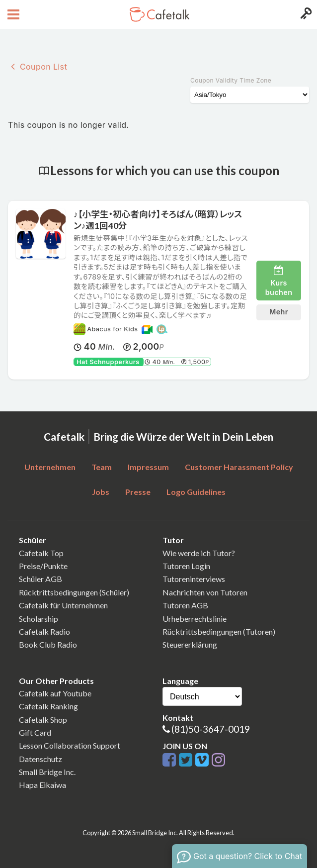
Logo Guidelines (196, 492)
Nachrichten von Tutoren (205, 592)
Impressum (148, 467)
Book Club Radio (48, 644)
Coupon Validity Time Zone (231, 80)
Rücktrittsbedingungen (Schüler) (74, 592)
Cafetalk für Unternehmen (63, 605)
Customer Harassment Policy (239, 467)
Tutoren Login (186, 566)
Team (102, 467)
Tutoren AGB (185, 605)
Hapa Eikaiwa (42, 785)
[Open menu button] (12, 14)
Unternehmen (50, 467)
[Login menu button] (305, 14)
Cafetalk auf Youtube (55, 693)
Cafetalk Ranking (48, 706)
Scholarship (39, 619)
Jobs (101, 492)
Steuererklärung (190, 644)
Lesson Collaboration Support (70, 745)
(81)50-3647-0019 (211, 729)
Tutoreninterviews (194, 579)
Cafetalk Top (41, 553)
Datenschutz (40, 759)
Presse (138, 492)
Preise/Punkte (43, 566)
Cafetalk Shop (43, 720)
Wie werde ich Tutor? (199, 553)
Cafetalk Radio (44, 631)
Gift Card (35, 732)
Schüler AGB (40, 579)
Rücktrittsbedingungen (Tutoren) (219, 631)
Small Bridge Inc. (47, 772)
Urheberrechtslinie (195, 619)
